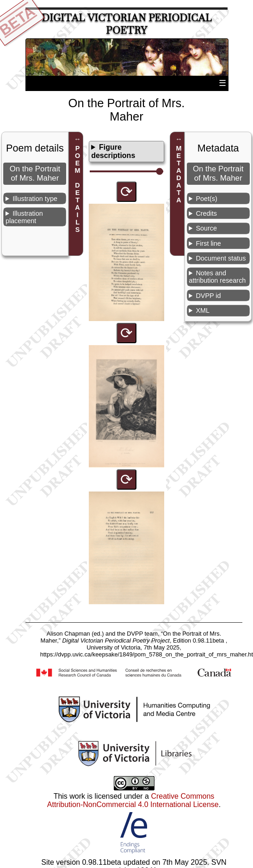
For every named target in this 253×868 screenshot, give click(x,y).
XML (203, 310)
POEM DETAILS (78, 189)
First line (208, 243)
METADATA (179, 174)
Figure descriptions (113, 151)
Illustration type (35, 199)
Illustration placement (24, 217)
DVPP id (208, 296)
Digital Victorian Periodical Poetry (127, 24)
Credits (206, 213)
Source (206, 228)
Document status (221, 258)
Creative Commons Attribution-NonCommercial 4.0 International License (133, 800)
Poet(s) (206, 199)
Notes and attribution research (217, 277)
